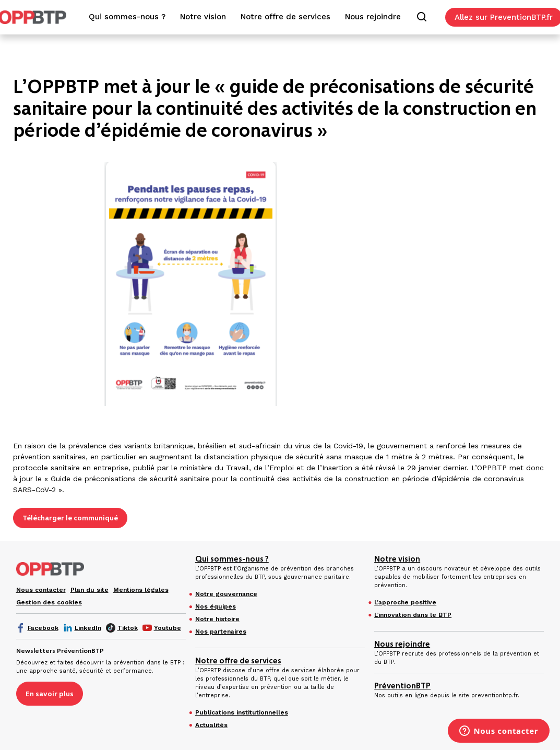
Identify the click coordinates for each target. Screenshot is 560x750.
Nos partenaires (221, 632)
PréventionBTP (402, 686)
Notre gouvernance (226, 594)
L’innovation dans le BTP (413, 615)
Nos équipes (216, 606)
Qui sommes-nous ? (232, 559)
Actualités (211, 725)
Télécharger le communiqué (70, 518)
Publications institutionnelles (242, 712)
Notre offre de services (238, 661)
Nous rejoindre (402, 644)
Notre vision (397, 559)
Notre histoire (217, 619)
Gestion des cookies (49, 602)
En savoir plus (50, 694)
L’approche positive (405, 602)
